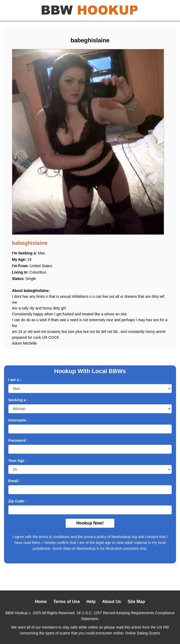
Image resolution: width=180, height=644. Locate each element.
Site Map (136, 602)
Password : (18, 440)
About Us (112, 602)
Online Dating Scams (143, 633)
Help (91, 602)
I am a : (15, 380)
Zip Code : (17, 501)
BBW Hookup (16, 613)
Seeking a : (18, 400)
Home (41, 602)
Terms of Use (66, 602)
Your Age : (17, 461)
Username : (18, 420)
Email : (14, 481)
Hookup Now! (90, 523)
